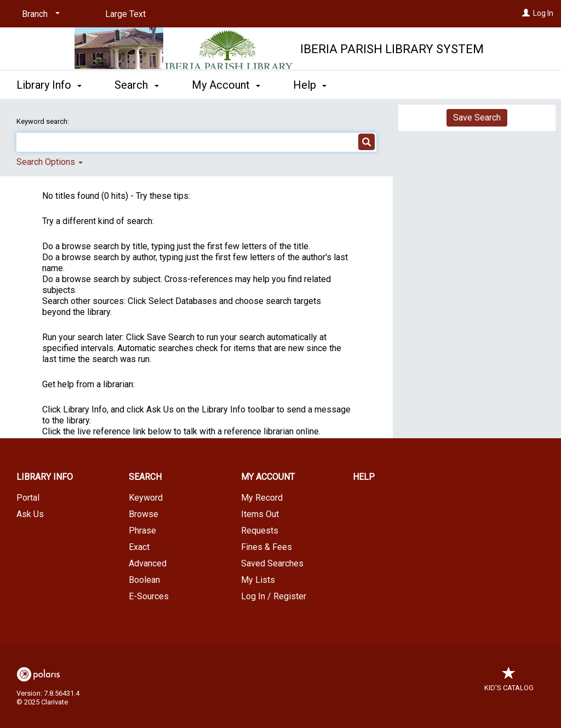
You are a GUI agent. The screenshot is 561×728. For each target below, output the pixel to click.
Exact (139, 547)
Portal (28, 498)
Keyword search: (44, 121)
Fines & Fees (267, 547)
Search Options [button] (50, 162)
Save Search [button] (477, 117)
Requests (260, 531)
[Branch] (39, 14)
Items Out (260, 514)
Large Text (125, 14)
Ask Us (30, 514)
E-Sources (149, 596)
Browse (144, 514)
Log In (543, 13)
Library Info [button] (49, 85)
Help (364, 477)
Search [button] (136, 85)
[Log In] (526, 13)
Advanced (148, 563)
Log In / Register (274, 596)
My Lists (258, 580)
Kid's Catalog (509, 682)
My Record (262, 498)
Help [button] (310, 85)
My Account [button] (226, 85)
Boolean (144, 580)
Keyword (146, 498)
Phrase (142, 531)
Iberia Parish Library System (392, 49)
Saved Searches (272, 563)
